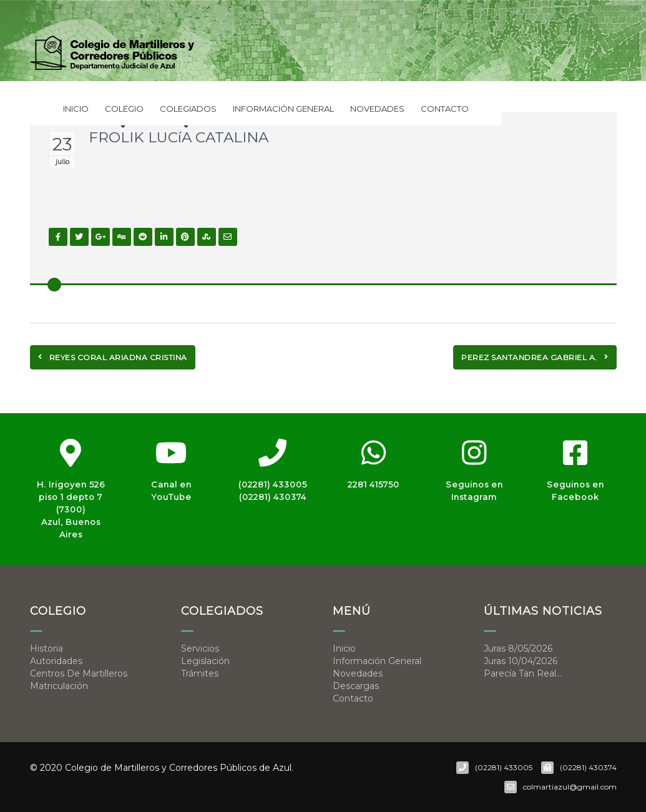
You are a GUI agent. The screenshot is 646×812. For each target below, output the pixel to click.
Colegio (124, 111)
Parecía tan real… (523, 673)
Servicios (200, 648)
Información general (283, 109)
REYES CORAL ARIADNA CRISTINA (113, 357)
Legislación (205, 661)
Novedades (377, 109)
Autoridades (56, 661)
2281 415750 (374, 484)
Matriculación (59, 686)
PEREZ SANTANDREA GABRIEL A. (535, 357)
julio (62, 162)
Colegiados (188, 111)
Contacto (445, 109)
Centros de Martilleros (79, 673)
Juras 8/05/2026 (518, 648)
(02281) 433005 (273, 484)
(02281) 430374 (273, 497)
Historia (46, 648)
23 (62, 144)
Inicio (76, 109)
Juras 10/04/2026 (521, 661)
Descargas (356, 686)
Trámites (200, 673)
